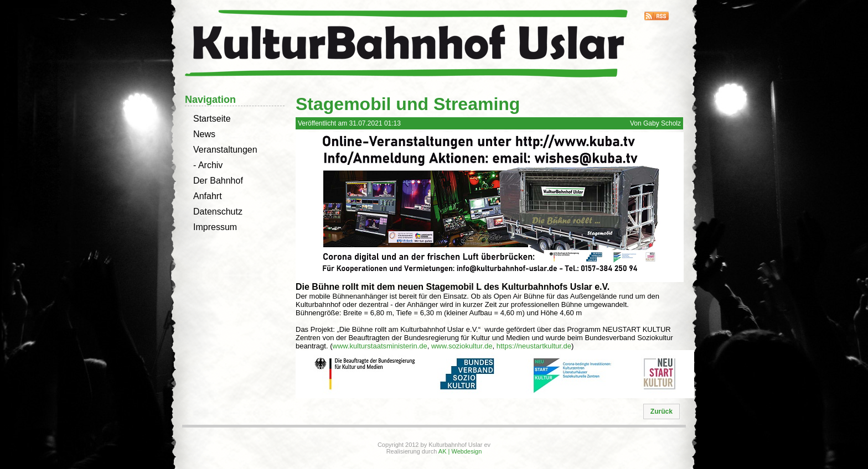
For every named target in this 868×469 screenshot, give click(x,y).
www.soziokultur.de (462, 346)
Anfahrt (208, 196)
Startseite (212, 119)
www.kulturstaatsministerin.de (380, 346)
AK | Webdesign (460, 451)
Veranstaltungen (225, 150)
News (204, 134)
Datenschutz (218, 212)
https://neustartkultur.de (534, 346)
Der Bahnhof (218, 181)
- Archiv (208, 165)
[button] (662, 411)
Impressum (215, 227)
